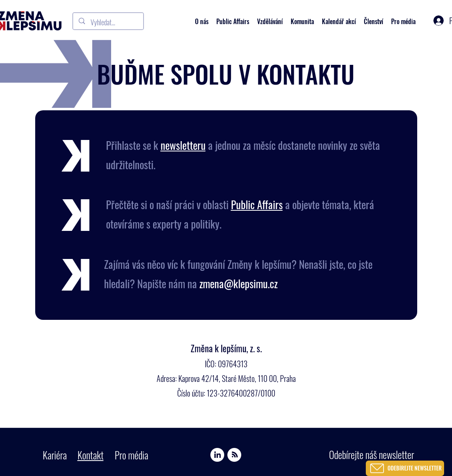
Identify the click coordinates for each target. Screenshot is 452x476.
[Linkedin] (217, 455)
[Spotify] (234, 455)
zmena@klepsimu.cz (238, 283)
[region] (406, 460)
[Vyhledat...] (109, 23)
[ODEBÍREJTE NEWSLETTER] (405, 468)
